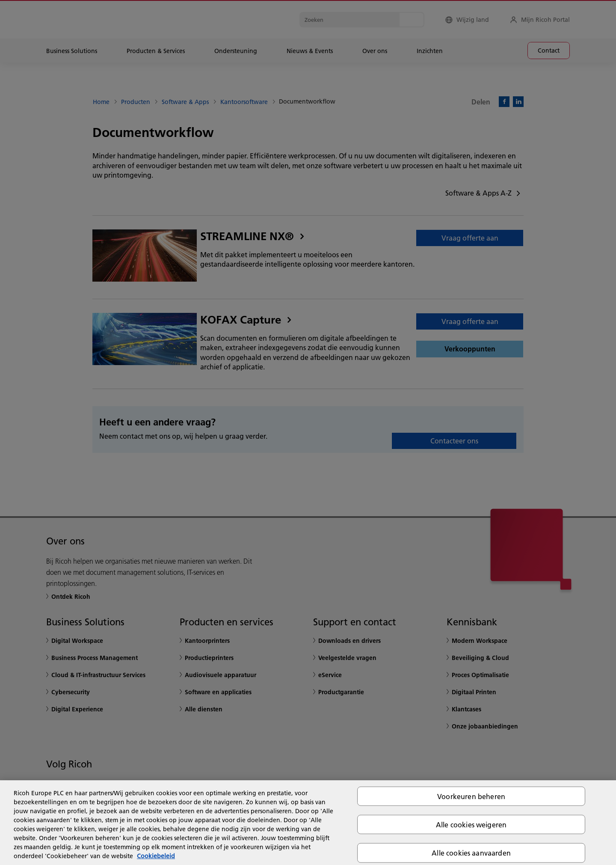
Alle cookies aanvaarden (471, 853)
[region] (308, 823)
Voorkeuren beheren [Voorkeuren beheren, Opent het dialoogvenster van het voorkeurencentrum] (471, 796)
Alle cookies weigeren (471, 825)
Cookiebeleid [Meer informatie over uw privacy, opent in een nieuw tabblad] (156, 856)
